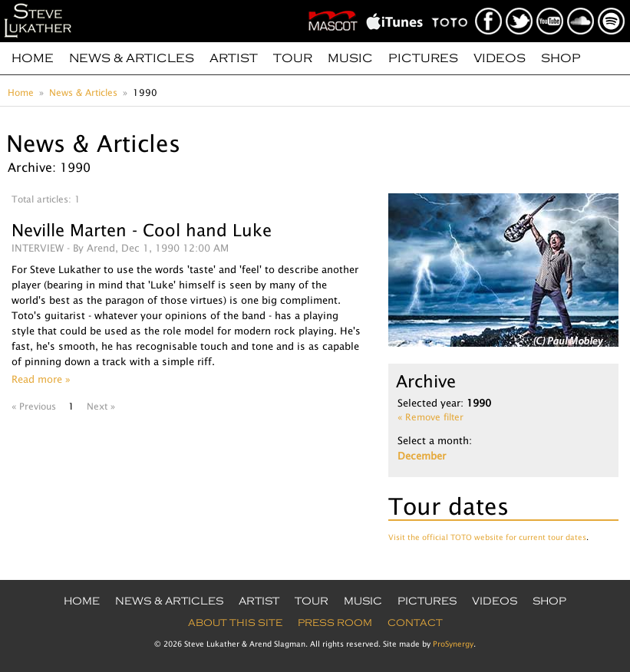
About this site (235, 623)
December (422, 456)
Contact (415, 623)
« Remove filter (430, 417)
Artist (234, 58)
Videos (500, 58)
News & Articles (132, 58)
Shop (561, 58)
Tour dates (449, 506)
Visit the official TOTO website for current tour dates (487, 537)
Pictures (423, 58)
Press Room (335, 623)
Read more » (41, 379)
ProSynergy (453, 644)
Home (33, 58)
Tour (293, 58)
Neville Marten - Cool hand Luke (142, 230)
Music (350, 58)
